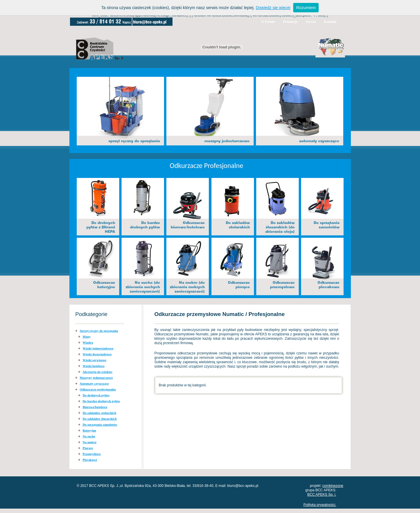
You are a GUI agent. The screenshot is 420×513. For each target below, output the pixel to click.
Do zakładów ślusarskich (100, 419)
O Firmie (268, 22)
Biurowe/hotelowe (95, 407)
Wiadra (88, 342)
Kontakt (330, 22)
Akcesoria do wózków (98, 372)
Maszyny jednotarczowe (96, 378)
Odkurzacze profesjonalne (98, 389)
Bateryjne (89, 430)
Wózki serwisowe (94, 360)
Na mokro (89, 442)
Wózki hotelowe (94, 366)
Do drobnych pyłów (96, 395)
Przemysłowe (92, 454)
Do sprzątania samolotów (100, 424)
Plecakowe (90, 460)
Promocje (290, 22)
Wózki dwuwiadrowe (97, 354)
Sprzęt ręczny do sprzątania (99, 331)
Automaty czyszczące (94, 383)
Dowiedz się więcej (273, 8)
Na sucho (89, 436)
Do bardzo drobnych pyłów (101, 401)
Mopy (87, 337)
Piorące (88, 448)
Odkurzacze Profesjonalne (207, 165)
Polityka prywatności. (320, 505)
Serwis (311, 22)
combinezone (333, 486)
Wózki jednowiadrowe (98, 348)
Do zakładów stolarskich (99, 413)
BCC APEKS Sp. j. (322, 495)
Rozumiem (306, 8)
